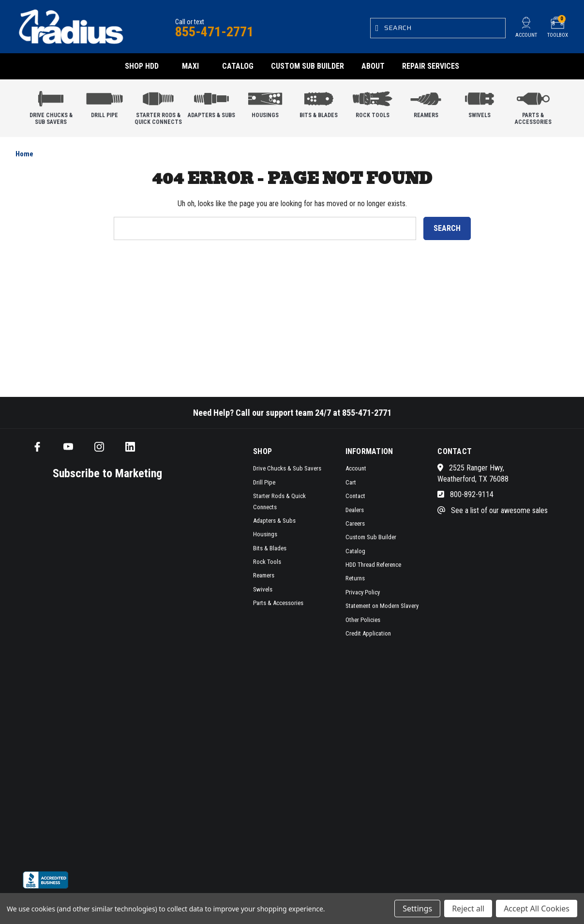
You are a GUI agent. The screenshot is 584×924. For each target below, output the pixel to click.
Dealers (355, 510)
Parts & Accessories (533, 106)
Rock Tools (373, 102)
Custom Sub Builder (307, 66)
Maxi (190, 66)
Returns (355, 578)
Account (356, 468)
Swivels (479, 102)
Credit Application (368, 633)
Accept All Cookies (537, 909)
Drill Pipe (105, 102)
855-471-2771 (214, 32)
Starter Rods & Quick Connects (158, 106)
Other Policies (363, 620)
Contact (355, 496)
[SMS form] (100, 675)
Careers (355, 523)
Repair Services (431, 66)
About (373, 66)
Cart (351, 482)
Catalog (238, 66)
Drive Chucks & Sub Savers (51, 106)
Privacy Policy (363, 592)
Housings (265, 102)
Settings (417, 909)
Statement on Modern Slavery (382, 606)
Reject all (468, 909)
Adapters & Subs (211, 102)
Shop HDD (142, 66)
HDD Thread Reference (373, 565)
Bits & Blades (319, 102)
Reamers (426, 102)
